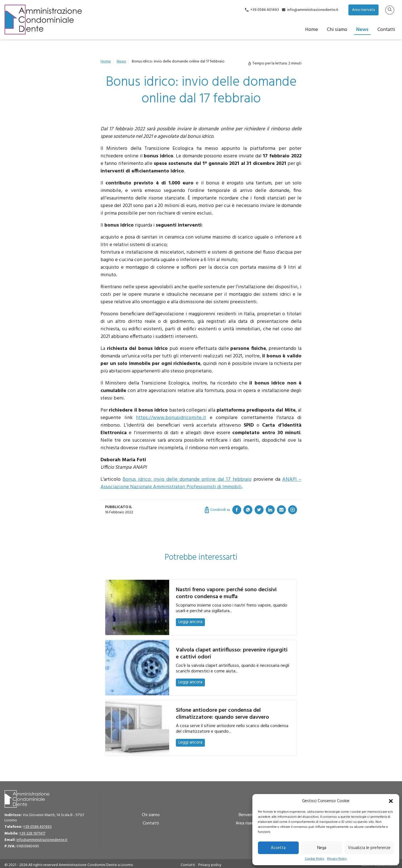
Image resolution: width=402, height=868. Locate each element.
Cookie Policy (315, 859)
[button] (391, 801)
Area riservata (363, 10)
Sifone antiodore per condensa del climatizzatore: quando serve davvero (222, 714)
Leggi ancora (190, 622)
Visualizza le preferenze (369, 848)
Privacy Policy (337, 859)
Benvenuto (249, 815)
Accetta (278, 848)
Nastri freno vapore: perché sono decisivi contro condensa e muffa (226, 593)
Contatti (386, 30)
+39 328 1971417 (32, 834)
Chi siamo (337, 30)
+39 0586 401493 (265, 10)
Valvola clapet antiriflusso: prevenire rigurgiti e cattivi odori (232, 654)
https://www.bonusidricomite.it (171, 418)
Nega (322, 848)
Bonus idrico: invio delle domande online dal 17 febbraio (187, 479)
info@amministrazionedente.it (313, 10)
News (362, 30)
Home (312, 30)
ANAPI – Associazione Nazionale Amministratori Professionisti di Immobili (201, 483)
